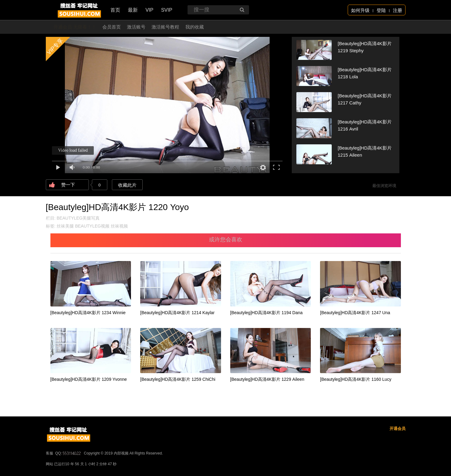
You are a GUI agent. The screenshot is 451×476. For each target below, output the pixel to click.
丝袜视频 (119, 226)
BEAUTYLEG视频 (92, 226)
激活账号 (136, 27)
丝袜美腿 (65, 226)
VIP (149, 10)
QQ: (69, 453)
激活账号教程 (165, 27)
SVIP (167, 10)
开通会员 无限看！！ (75, 27)
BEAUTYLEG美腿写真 (78, 218)
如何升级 (360, 10)
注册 (398, 10)
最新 (133, 10)
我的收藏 (195, 27)
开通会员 (398, 429)
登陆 (381, 10)
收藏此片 (127, 185)
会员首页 (112, 27)
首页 (115, 10)
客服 (49, 453)
